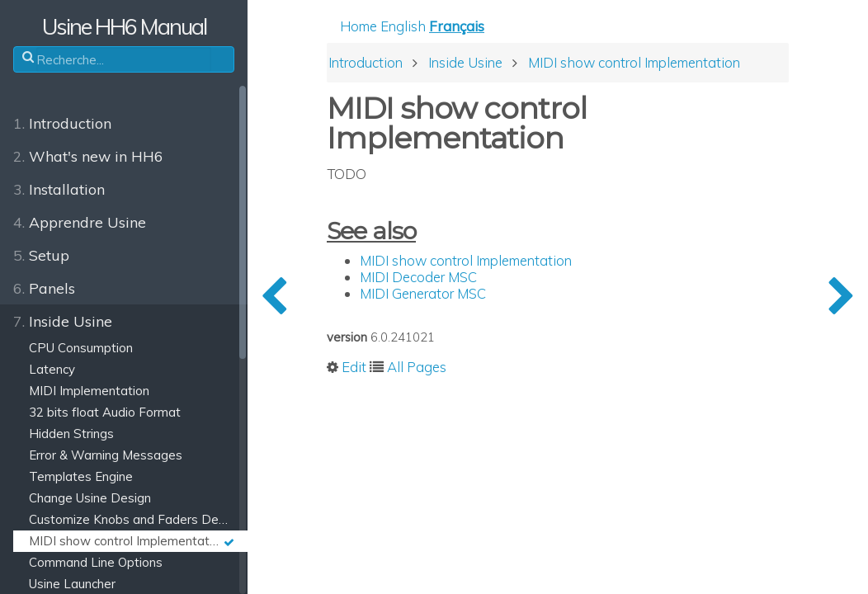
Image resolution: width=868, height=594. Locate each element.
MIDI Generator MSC (423, 293)
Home (359, 26)
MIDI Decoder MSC (418, 277)
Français (457, 26)
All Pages (417, 367)
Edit (354, 367)
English (403, 26)
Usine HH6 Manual (124, 26)
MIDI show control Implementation (466, 260)
